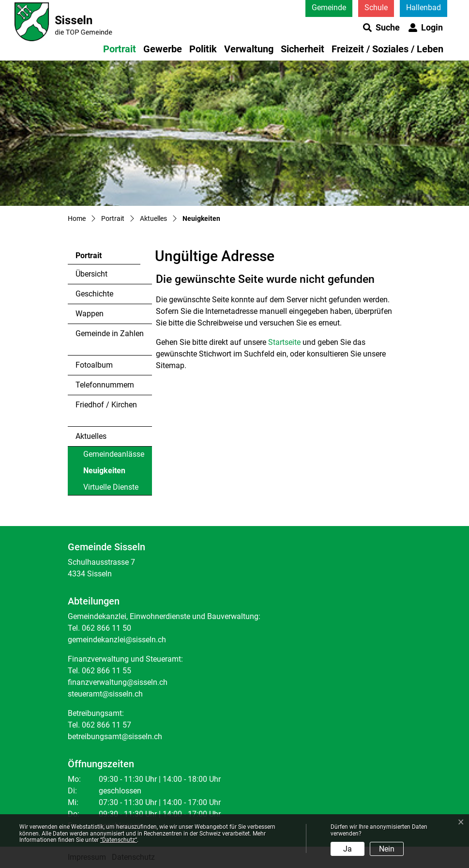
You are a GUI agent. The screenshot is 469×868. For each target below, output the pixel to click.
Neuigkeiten (110, 473)
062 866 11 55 (106, 671)
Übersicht (91, 274)
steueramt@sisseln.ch (105, 694)
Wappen (90, 314)
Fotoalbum (94, 365)
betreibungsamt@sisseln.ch (115, 736)
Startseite (284, 342)
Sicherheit (303, 49)
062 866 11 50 (106, 628)
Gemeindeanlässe (114, 454)
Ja (348, 849)
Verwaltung (249, 49)
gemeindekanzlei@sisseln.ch (117, 640)
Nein (387, 849)
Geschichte (94, 294)
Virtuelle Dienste (111, 487)
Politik (203, 49)
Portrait (120, 49)
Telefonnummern (105, 385)
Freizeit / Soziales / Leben (387, 49)
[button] (381, 28)
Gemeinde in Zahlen (110, 333)
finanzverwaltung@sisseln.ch (118, 682)
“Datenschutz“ (119, 840)
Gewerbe (163, 49)
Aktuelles (91, 436)
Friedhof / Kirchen (106, 405)
